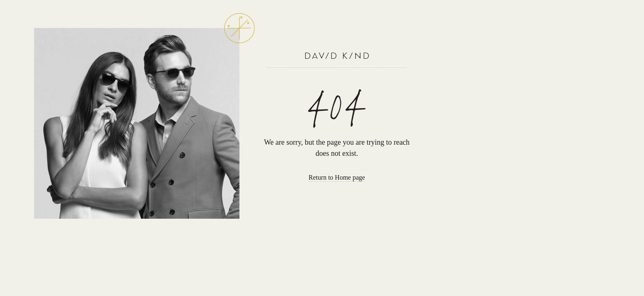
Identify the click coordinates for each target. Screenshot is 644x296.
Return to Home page (337, 177)
